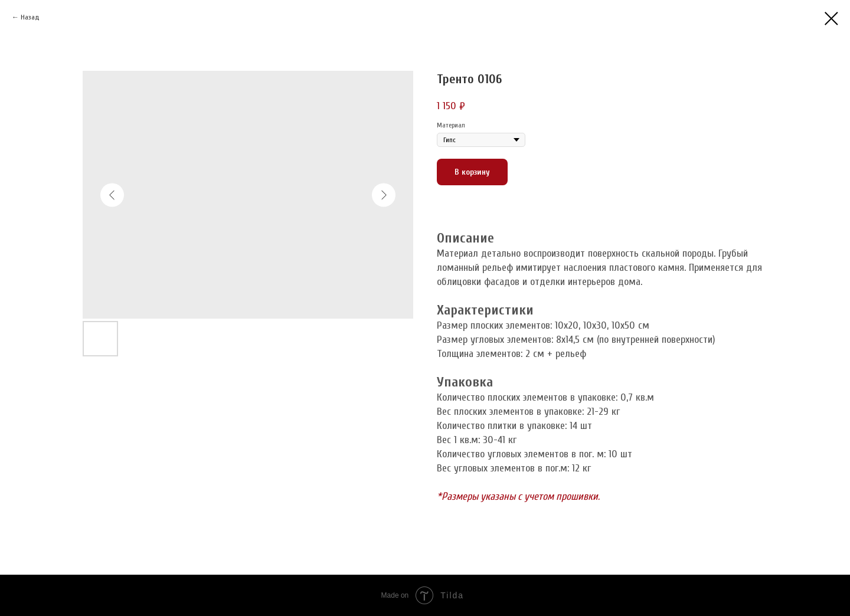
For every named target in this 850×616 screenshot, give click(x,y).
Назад (30, 17)
